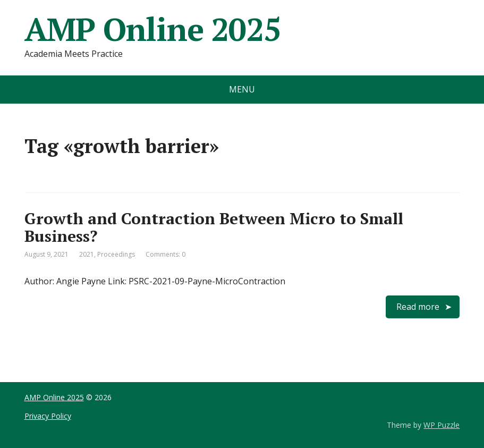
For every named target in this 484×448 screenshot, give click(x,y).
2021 (87, 254)
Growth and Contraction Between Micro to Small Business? (214, 227)
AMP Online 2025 (153, 29)
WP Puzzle (441, 425)
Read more (418, 307)
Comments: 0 (165, 254)
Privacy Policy (48, 416)
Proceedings (116, 254)
